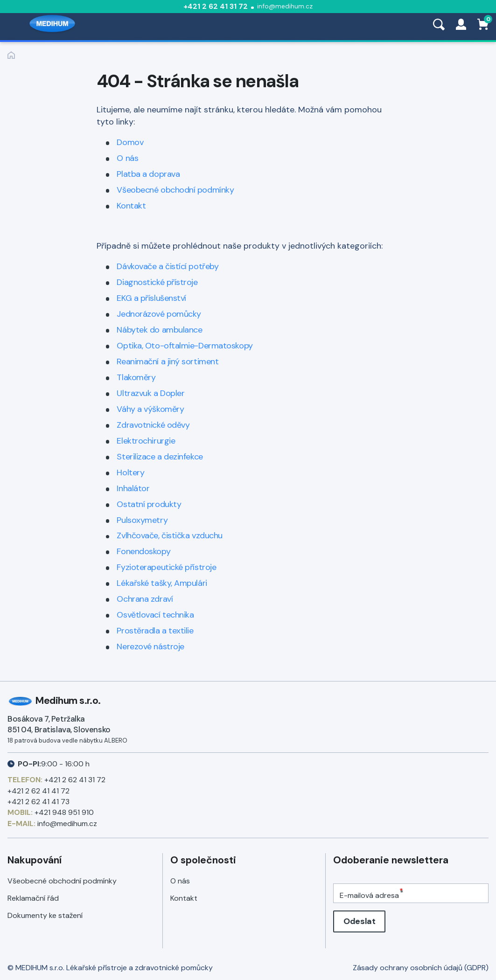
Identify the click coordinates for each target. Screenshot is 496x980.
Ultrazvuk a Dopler (150, 393)
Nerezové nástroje (150, 646)
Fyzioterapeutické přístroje (166, 567)
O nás (127, 158)
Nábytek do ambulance (159, 330)
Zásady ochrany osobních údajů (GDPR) (421, 968)
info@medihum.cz (285, 6)
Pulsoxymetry (142, 520)
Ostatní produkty (149, 504)
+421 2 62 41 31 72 (216, 6)
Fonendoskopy (143, 551)
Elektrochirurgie (146, 441)
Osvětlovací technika (155, 615)
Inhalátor (133, 488)
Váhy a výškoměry (150, 409)
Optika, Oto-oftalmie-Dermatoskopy (185, 346)
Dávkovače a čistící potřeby (168, 266)
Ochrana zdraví (145, 599)
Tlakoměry (136, 377)
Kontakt (131, 206)
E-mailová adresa (369, 895)
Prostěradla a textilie (155, 631)
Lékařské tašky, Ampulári (162, 583)
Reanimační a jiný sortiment (168, 361)
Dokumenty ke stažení (45, 915)
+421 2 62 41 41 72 (38, 791)
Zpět (11, 55)
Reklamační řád (33, 898)
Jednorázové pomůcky (159, 314)
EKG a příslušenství (151, 298)
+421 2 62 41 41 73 (38, 802)
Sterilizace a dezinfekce (160, 457)
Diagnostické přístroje (157, 282)
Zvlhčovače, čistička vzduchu (169, 535)
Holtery (130, 473)
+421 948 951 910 (64, 812)
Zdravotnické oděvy (153, 425)
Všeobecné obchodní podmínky (175, 190)
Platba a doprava (148, 174)
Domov (130, 142)
